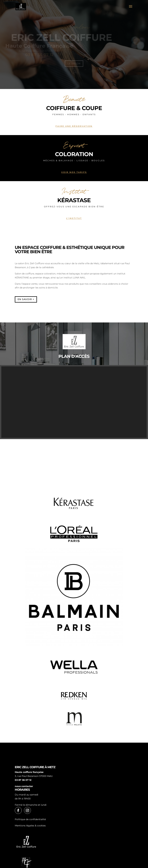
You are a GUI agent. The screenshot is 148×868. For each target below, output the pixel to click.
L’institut (74, 218)
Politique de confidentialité (30, 819)
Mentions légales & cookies (30, 826)
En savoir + (26, 299)
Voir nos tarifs (74, 172)
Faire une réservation (74, 126)
